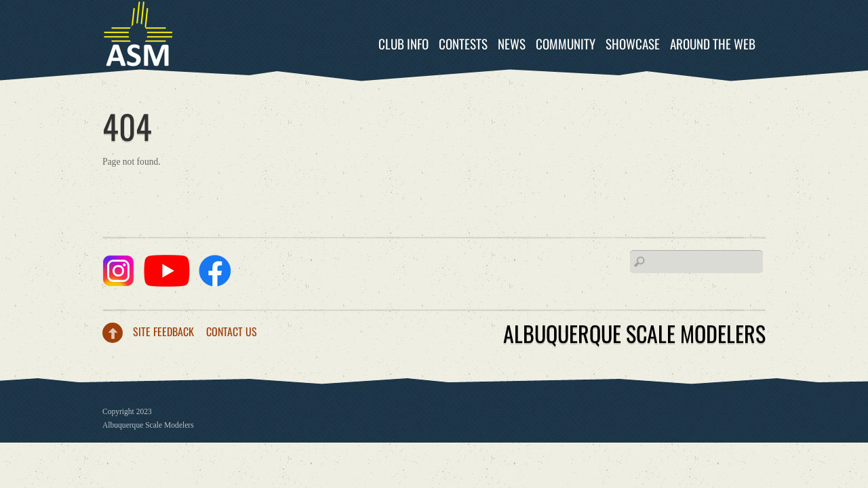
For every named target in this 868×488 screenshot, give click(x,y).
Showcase (633, 44)
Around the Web (713, 44)
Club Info (403, 44)
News (512, 44)
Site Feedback (163, 331)
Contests (463, 44)
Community (566, 44)
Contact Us (232, 331)
